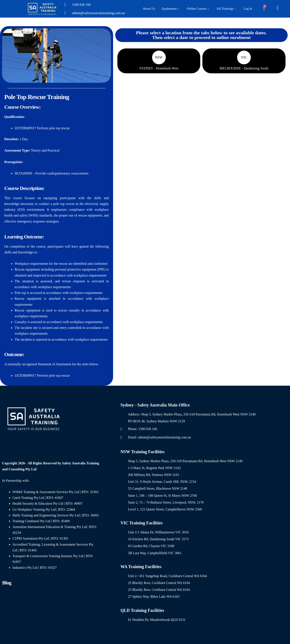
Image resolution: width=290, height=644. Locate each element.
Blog (7, 583)
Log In (248, 9)
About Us (149, 9)
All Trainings (226, 9)
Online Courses (198, 9)
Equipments (170, 9)
